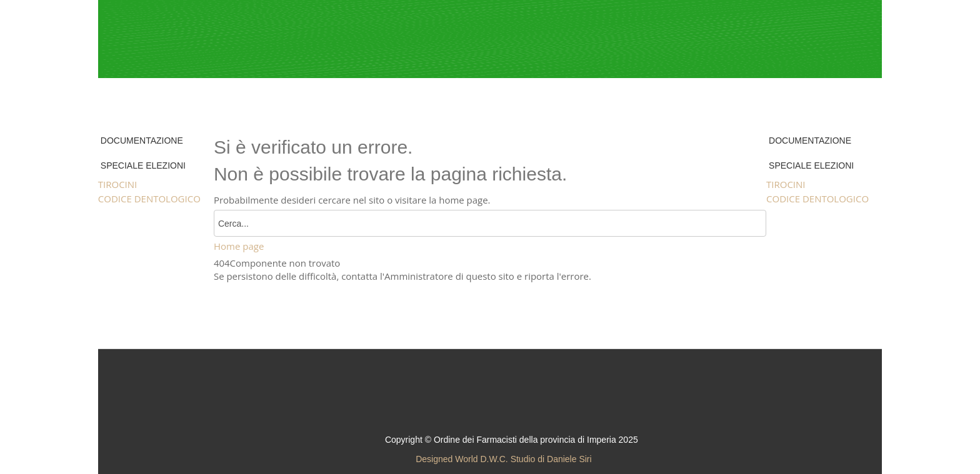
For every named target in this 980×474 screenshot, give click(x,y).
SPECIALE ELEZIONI (143, 165)
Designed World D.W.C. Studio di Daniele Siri (503, 459)
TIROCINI (118, 184)
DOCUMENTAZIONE (142, 141)
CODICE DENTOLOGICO (149, 199)
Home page (239, 246)
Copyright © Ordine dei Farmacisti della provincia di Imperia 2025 (512, 440)
